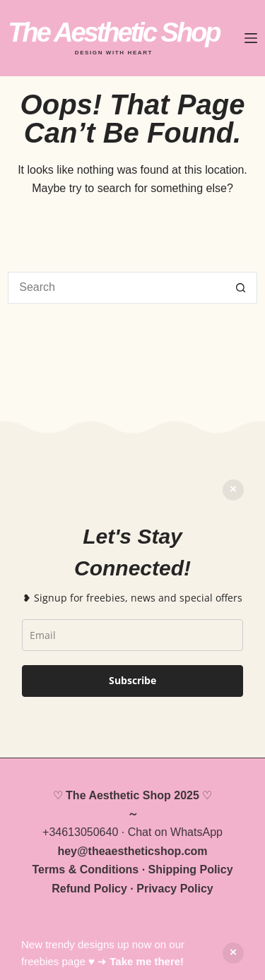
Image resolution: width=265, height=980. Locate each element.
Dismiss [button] (233, 953)
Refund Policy (89, 889)
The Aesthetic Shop (113, 32)
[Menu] (251, 38)
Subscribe (132, 680)
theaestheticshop (135, 851)
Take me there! (147, 961)
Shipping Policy (191, 870)
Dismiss (233, 490)
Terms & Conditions (85, 870)
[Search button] (241, 288)
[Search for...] (117, 288)
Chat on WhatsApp (175, 832)
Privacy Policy (175, 889)
